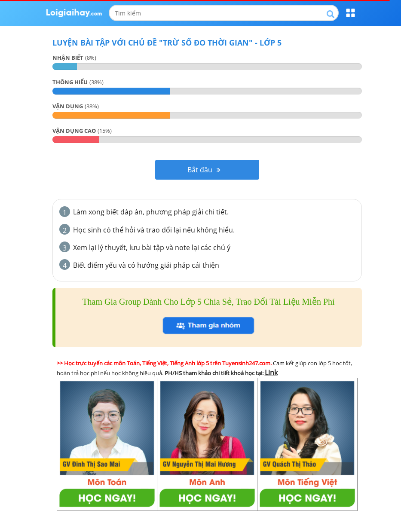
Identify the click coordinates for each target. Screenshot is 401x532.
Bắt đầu (204, 170)
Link (271, 373)
